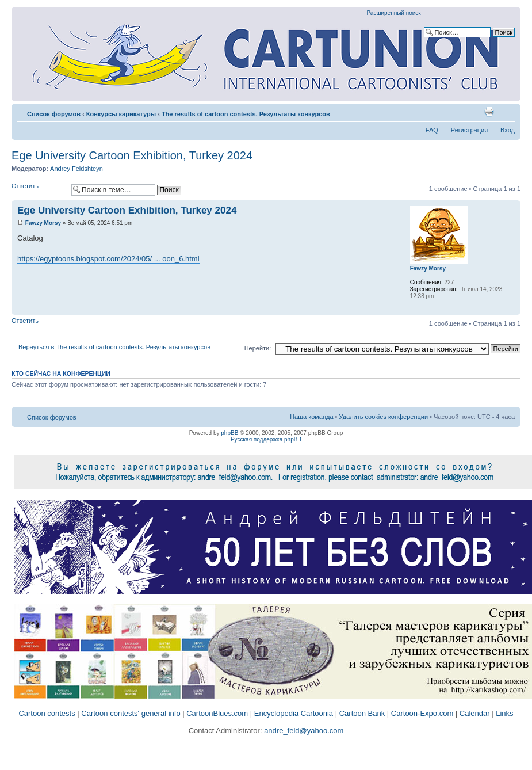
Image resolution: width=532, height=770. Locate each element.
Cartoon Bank (362, 713)
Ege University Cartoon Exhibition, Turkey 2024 (132, 155)
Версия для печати (489, 112)
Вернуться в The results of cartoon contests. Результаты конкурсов (114, 347)
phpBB (229, 433)
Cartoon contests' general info (131, 713)
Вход (508, 130)
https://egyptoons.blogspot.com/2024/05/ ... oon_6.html (108, 259)
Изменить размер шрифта (506, 112)
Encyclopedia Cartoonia (294, 713)
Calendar (475, 713)
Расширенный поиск (394, 13)
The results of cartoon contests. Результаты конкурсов (246, 114)
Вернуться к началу (512, 309)
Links (504, 713)
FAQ (432, 130)
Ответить (39, 190)
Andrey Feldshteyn (76, 169)
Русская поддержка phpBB (266, 439)
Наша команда (311, 417)
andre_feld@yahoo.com (303, 731)
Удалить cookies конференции (384, 417)
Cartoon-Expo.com (422, 713)
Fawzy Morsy (43, 223)
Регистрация (469, 130)
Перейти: (258, 348)
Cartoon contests (47, 713)
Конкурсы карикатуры (121, 114)
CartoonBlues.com (217, 713)
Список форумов (54, 114)
